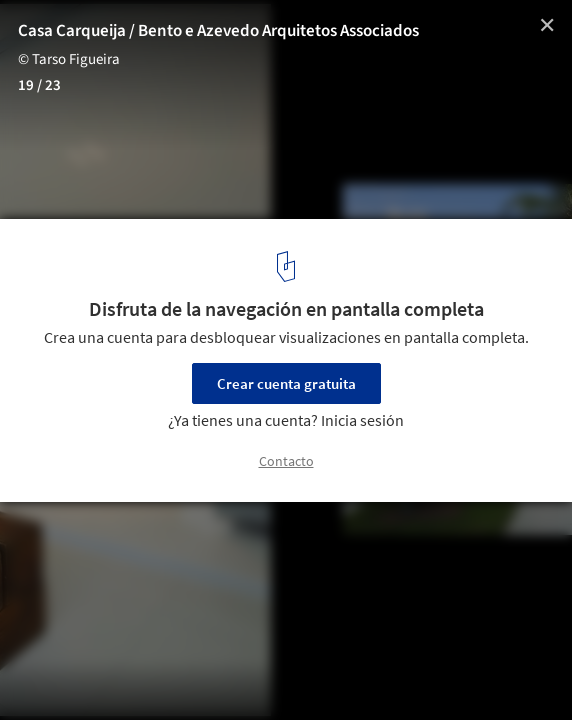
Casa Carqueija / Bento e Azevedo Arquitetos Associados (218, 31)
